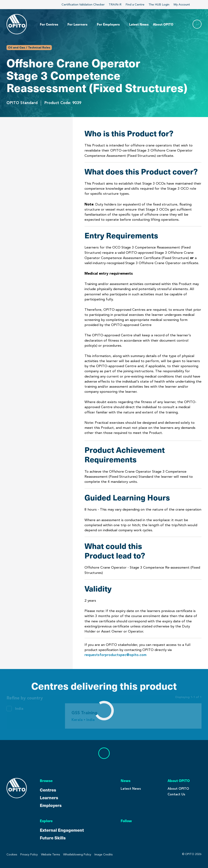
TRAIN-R (115, 4)
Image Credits (103, 855)
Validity (14, 221)
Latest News (131, 789)
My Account (184, 4)
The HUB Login (159, 4)
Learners (49, 797)
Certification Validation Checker (83, 4)
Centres (48, 790)
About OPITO (178, 789)
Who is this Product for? (30, 131)
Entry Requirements (25, 161)
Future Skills (53, 838)
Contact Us (176, 794)
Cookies (12, 855)
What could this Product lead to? (30, 206)
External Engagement (62, 830)
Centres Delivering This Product (31, 239)
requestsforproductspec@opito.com (115, 655)
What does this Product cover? (29, 146)
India (19, 708)
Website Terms (50, 855)
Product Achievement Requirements (27, 176)
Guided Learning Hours (28, 191)
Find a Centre (135, 4)
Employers (51, 805)
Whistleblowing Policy (77, 855)
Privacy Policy (29, 855)
